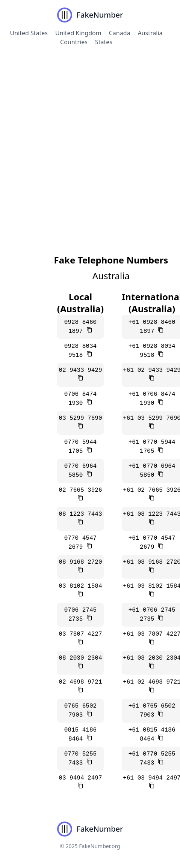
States (104, 42)
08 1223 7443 (80, 514)
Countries (74, 42)
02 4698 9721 (80, 682)
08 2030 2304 (80, 658)
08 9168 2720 (80, 562)
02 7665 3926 (80, 490)
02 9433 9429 (80, 370)
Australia (150, 33)
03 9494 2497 (80, 778)
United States (29, 33)
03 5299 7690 (80, 418)
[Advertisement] (86, 144)
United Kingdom (78, 33)
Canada (120, 33)
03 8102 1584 (80, 586)
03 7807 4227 (80, 634)
